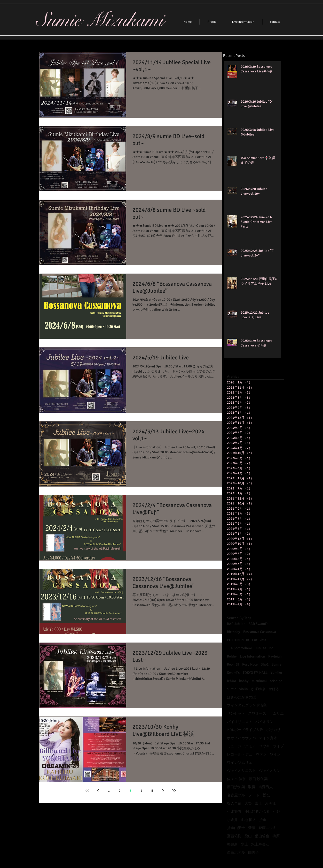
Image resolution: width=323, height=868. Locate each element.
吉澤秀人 (266, 787)
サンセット (236, 714)
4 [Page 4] (141, 791)
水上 (245, 844)
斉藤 (252, 828)
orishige (276, 681)
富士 (258, 803)
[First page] (87, 791)
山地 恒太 (249, 820)
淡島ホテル (236, 852)
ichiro (231, 681)
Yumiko (276, 673)
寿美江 (271, 803)
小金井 (232, 820)
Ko (271, 648)
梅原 (276, 836)
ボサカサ (273, 730)
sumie (232, 689)
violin (244, 689)
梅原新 (232, 844)
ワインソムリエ (240, 763)
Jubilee (261, 648)
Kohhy (232, 656)
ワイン (275, 754)
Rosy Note (250, 664)
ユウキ (264, 746)
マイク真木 (268, 738)
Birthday (234, 632)
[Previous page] (98, 791)
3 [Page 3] (131, 791)
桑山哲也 (262, 836)
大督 (248, 803)
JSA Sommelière (239, 648)
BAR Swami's (258, 624)
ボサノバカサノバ (241, 738)
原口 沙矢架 (258, 779)
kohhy (244, 681)
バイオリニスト (240, 722)
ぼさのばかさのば (241, 697)
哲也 (266, 795)
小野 (277, 812)
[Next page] (163, 791)
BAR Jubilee (236, 624)
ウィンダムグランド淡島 (247, 705)
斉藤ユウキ (267, 828)
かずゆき (258, 689)
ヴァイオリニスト (241, 771)
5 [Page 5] (152, 791)
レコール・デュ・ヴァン (247, 754)
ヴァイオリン (270, 771)
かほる (274, 689)
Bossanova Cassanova (260, 632)
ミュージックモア (241, 746)
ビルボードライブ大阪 (245, 730)
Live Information (253, 656)
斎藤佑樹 (234, 836)
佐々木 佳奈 (236, 779)
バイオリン (264, 722)
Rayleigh (275, 656)
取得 (252, 787)
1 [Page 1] (109, 791)
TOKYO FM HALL (255, 673)
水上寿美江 (260, 844)
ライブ (278, 746)
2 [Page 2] (120, 791)
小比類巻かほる (257, 812)
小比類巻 (234, 812)
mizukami (259, 681)
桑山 (248, 836)
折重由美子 (236, 828)
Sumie (277, 664)
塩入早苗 (234, 803)
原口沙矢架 (236, 787)
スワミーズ (257, 714)
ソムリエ (277, 714)
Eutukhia (259, 640)
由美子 (254, 852)
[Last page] (174, 791)
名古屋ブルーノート (243, 795)
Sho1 (265, 664)
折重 (263, 820)
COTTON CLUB (238, 640)
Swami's (233, 673)
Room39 (233, 664)
